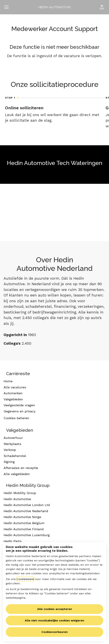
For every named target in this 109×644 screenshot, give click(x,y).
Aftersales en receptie (21, 468)
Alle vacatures (15, 387)
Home (8, 381)
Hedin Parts (13, 541)
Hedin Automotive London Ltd (27, 505)
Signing (9, 462)
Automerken (13, 393)
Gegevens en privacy (19, 411)
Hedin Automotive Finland (24, 529)
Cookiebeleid (25, 579)
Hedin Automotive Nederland (26, 511)
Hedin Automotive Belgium (24, 523)
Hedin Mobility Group (20, 493)
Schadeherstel (15, 456)
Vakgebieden (13, 399)
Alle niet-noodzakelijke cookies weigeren (54, 620)
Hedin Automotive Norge (22, 517)
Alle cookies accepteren (55, 609)
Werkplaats (12, 444)
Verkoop (10, 450)
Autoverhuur (13, 438)
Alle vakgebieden (17, 474)
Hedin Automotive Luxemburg (27, 535)
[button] (102, 7)
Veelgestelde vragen (19, 405)
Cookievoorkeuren (55, 632)
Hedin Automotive (17, 499)
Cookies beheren (16, 418)
